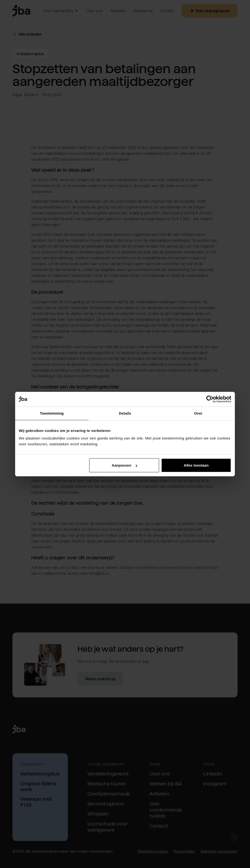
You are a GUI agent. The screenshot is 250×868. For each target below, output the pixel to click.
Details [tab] (125, 413)
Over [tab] (198, 413)
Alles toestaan (196, 465)
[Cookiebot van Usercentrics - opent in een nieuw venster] (210, 399)
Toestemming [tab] (52, 413)
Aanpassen (125, 465)
